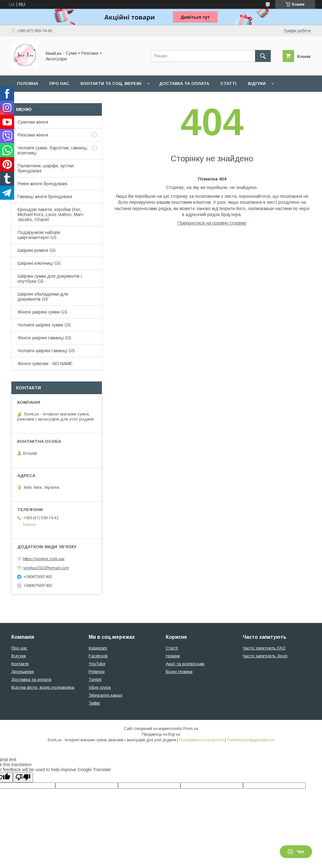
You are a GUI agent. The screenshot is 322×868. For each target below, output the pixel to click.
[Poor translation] (23, 777)
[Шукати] (263, 56)
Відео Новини (179, 672)
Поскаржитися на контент (201, 740)
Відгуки (257, 83)
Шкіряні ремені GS (37, 250)
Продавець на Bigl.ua (161, 734)
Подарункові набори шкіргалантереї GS (39, 235)
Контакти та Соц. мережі (111, 83)
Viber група (100, 687)
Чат (296, 852)
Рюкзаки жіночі (33, 135)
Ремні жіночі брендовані (42, 184)
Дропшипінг (23, 672)
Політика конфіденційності (251, 740)
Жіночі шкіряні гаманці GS (44, 338)
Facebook (98, 656)
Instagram (98, 648)
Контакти (20, 664)
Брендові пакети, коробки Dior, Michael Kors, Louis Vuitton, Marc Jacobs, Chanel (51, 214)
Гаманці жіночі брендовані (45, 197)
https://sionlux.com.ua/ (44, 559)
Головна (28, 83)
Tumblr (95, 679)
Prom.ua (191, 729)
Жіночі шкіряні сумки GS (42, 312)
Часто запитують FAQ (264, 648)
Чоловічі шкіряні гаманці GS (46, 351)
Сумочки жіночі (33, 122)
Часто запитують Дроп (265, 656)
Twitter (94, 703)
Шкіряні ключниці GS (39, 263)
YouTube (97, 664)
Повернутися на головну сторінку (212, 223)
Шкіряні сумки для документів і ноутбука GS (50, 279)
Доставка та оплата (184, 83)
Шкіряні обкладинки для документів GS (43, 297)
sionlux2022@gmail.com (46, 568)
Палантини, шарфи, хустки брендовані (46, 168)
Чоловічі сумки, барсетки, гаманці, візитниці (53, 150)
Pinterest (97, 672)
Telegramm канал (105, 695)
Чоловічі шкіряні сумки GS (44, 325)
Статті (228, 83)
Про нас (59, 83)
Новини (173, 656)
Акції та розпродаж (185, 664)
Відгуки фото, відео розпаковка (43, 687)
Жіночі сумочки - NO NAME (45, 364)
